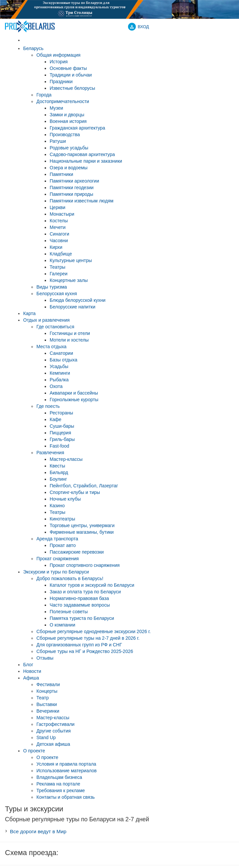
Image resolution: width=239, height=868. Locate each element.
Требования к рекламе (61, 790)
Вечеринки (48, 711)
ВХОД (143, 27)
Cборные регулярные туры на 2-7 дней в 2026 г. (88, 638)
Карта (29, 313)
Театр (43, 698)
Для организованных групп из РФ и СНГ (79, 645)
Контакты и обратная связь (66, 797)
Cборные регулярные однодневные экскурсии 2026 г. (94, 631)
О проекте (34, 751)
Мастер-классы (53, 718)
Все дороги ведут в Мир (38, 831)
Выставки (47, 704)
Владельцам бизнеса (59, 777)
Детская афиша (53, 744)
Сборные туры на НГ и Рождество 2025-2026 (85, 651)
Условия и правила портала (66, 764)
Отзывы (45, 658)
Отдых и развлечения (46, 320)
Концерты (47, 691)
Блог (28, 665)
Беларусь (33, 48)
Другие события (54, 731)
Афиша (31, 678)
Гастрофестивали (55, 724)
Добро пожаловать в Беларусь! (70, 578)
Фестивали (48, 684)
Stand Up (46, 737)
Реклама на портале (58, 784)
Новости (32, 671)
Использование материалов (67, 771)
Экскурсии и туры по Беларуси (56, 572)
